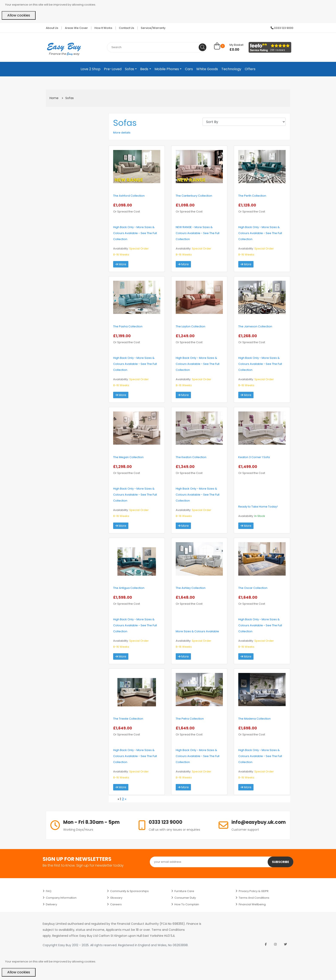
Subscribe (280, 862)
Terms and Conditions (254, 898)
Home (54, 98)
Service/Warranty (153, 28)
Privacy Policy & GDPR (254, 891)
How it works (103, 28)
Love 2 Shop (91, 69)
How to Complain (187, 904)
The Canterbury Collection (194, 196)
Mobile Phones (167, 69)
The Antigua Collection (129, 588)
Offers (250, 69)
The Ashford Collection (129, 196)
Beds (144, 69)
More (121, 264)
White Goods (207, 69)
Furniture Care (184, 891)
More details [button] (122, 133)
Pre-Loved (113, 69)
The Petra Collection (190, 719)
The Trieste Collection (128, 719)
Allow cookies (19, 15)
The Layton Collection (190, 326)
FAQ (49, 891)
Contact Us (127, 28)
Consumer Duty (185, 898)
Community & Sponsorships (129, 891)
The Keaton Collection (191, 457)
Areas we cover (76, 28)
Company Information (61, 898)
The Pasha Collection (128, 326)
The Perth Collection (252, 196)
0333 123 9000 (282, 28)
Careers (116, 904)
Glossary (116, 898)
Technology (231, 69)
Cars (189, 69)
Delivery (51, 904)
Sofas (130, 69)
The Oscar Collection (253, 588)
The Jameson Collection (255, 326)
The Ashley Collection (191, 588)
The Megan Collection (128, 457)
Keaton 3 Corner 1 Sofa (254, 457)
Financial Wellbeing (252, 904)
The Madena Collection (254, 719)
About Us (52, 28)
